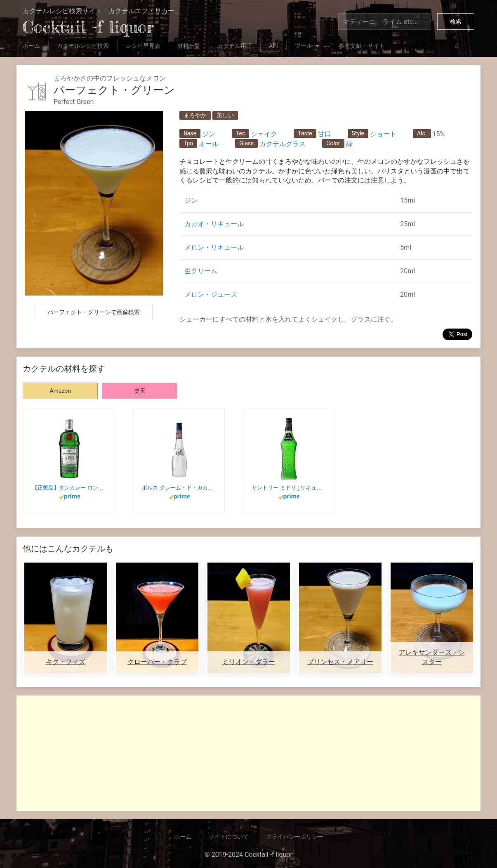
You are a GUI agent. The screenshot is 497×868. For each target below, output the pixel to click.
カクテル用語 (235, 46)
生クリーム (201, 271)
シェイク (264, 134)
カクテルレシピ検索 (83, 46)
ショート (383, 134)
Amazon (60, 391)
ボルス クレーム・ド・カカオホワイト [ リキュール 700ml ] (179, 488)
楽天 (140, 391)
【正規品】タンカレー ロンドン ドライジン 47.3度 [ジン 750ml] (69, 488)
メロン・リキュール (214, 247)
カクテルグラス (283, 144)
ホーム (31, 46)
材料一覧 (189, 46)
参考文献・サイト (362, 46)
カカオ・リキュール (214, 224)
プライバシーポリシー (294, 837)
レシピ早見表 (143, 46)
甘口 (325, 134)
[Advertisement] (248, 753)
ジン (209, 134)
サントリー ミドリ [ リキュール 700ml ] (289, 488)
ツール (308, 46)
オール (209, 144)
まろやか (195, 115)
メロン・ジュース (211, 294)
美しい (225, 115)
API (273, 46)
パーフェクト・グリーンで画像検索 (94, 312)
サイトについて (228, 837)
